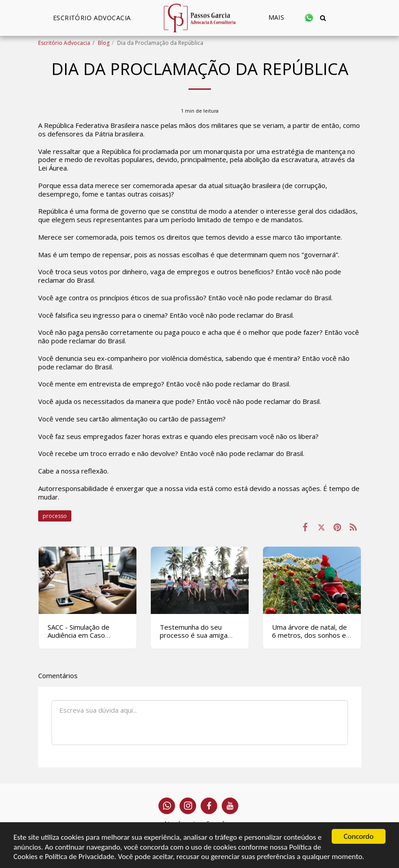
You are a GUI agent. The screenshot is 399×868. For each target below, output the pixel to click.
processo (55, 516)
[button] (309, 18)
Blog (104, 43)
